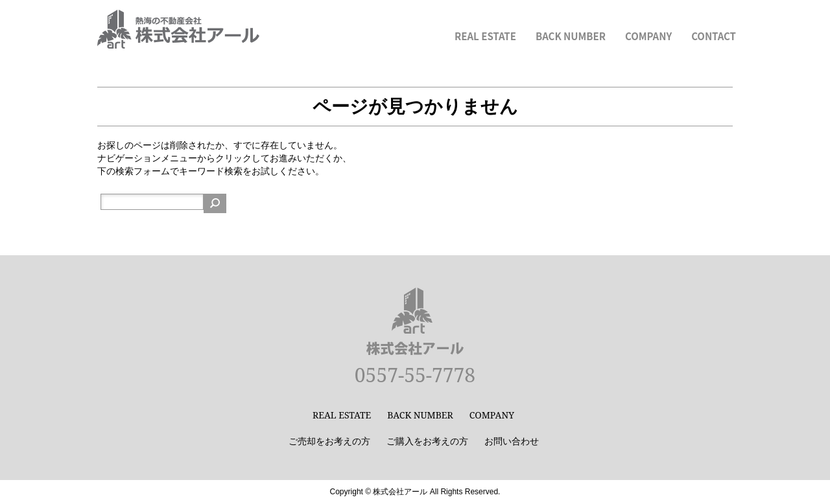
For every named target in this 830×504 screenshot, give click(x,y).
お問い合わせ (512, 441)
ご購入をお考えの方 (427, 441)
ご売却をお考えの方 (329, 441)
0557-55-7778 (415, 375)
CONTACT (714, 36)
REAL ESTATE (485, 36)
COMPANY (648, 36)
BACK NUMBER (571, 36)
